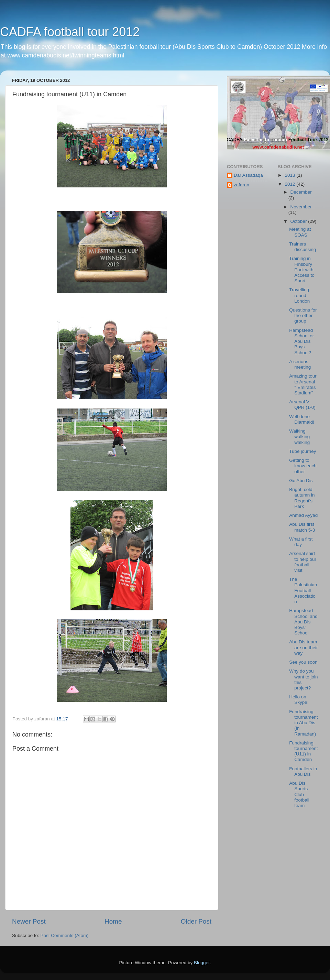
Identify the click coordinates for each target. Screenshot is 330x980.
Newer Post (29, 921)
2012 (290, 184)
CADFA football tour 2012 (70, 32)
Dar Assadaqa (248, 175)
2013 (290, 175)
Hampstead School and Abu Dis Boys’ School (303, 622)
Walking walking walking (299, 437)
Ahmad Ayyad (303, 515)
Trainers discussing (302, 247)
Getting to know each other (303, 466)
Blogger (202, 963)
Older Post (196, 921)
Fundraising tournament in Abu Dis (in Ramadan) (303, 723)
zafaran (241, 185)
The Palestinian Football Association (303, 590)
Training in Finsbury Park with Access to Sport (302, 270)
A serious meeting (300, 364)
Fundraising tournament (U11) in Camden (303, 751)
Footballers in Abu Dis (303, 771)
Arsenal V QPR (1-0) (302, 405)
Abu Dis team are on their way (303, 647)
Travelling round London (299, 295)
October (299, 221)
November (301, 207)
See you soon (303, 662)
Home (113, 921)
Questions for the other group (303, 315)
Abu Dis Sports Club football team (299, 794)
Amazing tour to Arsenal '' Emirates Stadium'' (303, 384)
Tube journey (302, 451)
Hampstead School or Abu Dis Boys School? (301, 341)
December (301, 192)
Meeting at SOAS (300, 232)
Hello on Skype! (299, 700)
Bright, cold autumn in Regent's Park (302, 498)
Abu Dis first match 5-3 (302, 527)
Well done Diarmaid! (302, 419)
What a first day (301, 542)
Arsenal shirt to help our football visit (303, 562)
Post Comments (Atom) (65, 935)
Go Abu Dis (301, 481)
